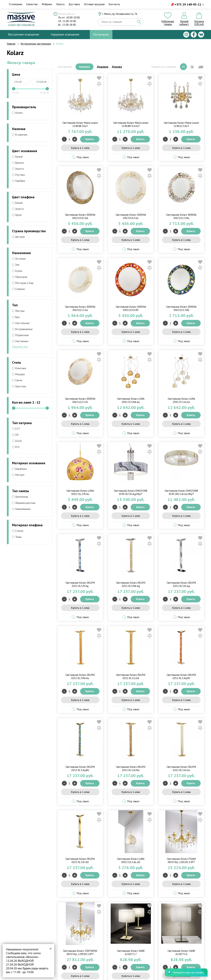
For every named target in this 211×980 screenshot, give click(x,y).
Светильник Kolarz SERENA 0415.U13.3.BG (181, 308)
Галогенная (20, 497)
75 (192, 67)
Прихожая (20, 277)
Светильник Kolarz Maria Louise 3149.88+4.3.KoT (131, 124)
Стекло (18, 531)
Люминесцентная (24, 503)
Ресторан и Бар (23, 283)
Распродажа (101, 34)
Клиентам (32, 4)
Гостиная (19, 259)
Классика (19, 368)
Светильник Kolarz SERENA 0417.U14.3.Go (131, 216)
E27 (16, 429)
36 (183, 67)
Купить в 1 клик (80, 148)
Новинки (84, 67)
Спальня (18, 289)
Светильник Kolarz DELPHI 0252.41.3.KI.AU (80, 860)
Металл (18, 475)
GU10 (17, 441)
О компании (16, 4)
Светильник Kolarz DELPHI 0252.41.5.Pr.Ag (80, 584)
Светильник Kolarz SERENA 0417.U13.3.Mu (181, 216)
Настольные (21, 323)
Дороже (117, 67)
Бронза (18, 163)
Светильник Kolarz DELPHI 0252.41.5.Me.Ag (131, 584)
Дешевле (103, 67)
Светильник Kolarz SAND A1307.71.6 (181, 952)
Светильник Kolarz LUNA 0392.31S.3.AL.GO (131, 860)
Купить (90, 139)
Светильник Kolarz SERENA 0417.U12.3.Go (80, 308)
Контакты (114, 4)
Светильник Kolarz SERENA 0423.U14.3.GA (80, 216)
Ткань (17, 537)
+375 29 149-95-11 (188, 4)
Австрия (18, 237)
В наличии (20, 135)
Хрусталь (19, 386)
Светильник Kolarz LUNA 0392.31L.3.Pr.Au (80, 492)
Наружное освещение (65, 34)
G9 (15, 435)
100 (201, 67)
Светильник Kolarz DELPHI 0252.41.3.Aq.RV (181, 676)
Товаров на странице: (164, 67)
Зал (16, 265)
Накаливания (21, 509)
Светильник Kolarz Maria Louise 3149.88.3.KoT (80, 124)
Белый (17, 157)
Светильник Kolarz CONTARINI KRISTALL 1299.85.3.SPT (80, 952)
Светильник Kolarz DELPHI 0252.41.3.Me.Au (80, 676)
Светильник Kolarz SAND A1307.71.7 (131, 952)
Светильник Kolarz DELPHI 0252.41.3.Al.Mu (131, 768)
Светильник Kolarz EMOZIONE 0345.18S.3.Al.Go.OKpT (181, 492)
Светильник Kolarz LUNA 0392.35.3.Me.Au (131, 400)
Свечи (17, 380)
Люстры (18, 311)
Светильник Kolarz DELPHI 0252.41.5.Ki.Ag (181, 584)
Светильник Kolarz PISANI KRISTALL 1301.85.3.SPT (181, 860)
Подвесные (20, 335)
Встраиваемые (22, 329)
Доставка (74, 4)
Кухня (17, 271)
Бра (16, 317)
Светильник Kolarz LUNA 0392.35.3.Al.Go (181, 400)
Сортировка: (65, 67)
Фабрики (47, 4)
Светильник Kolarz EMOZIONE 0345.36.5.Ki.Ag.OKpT (131, 492)
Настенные (20, 341)
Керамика (19, 469)
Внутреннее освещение (24, 34)
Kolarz (17, 113)
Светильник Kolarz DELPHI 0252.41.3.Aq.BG (80, 768)
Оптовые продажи (94, 4)
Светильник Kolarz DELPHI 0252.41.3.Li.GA (131, 676)
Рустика (18, 175)
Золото (18, 169)
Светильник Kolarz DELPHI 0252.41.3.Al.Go (181, 768)
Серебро (19, 181)
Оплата (60, 4)
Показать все (20, 347)
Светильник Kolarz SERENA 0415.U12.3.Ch (80, 400)
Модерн (18, 374)
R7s (16, 447)
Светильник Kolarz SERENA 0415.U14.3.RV (131, 308)
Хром (17, 215)
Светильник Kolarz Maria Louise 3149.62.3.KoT (181, 124)
